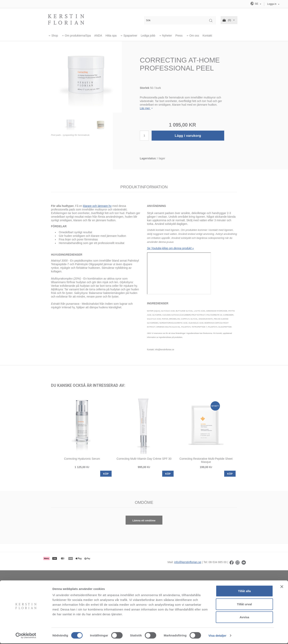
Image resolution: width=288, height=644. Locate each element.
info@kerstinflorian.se (188, 562)
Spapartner (130, 36)
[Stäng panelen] (282, 587)
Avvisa (244, 618)
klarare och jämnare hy (97, 206)
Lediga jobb (148, 36)
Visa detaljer (217, 636)
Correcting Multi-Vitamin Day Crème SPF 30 (144, 459)
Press (179, 36)
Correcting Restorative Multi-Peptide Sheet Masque (206, 460)
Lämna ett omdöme (144, 521)
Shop (55, 36)
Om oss (194, 36)
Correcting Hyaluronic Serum (82, 459)
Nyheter (167, 36)
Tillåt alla (244, 592)
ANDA (98, 36)
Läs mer (147, 108)
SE (255, 3)
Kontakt (207, 36)
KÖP (106, 474)
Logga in (272, 4)
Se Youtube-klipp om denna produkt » (170, 248)
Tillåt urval (244, 605)
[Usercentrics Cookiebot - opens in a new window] (26, 636)
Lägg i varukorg (188, 136)
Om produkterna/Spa (78, 36)
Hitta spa (111, 36)
